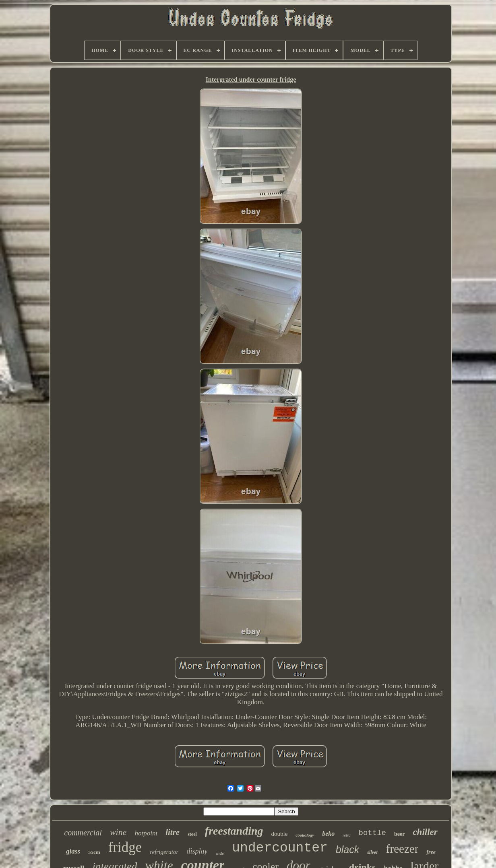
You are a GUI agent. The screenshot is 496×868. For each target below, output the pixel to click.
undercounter (280, 848)
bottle (372, 833)
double (280, 834)
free (431, 852)
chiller (425, 832)
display (197, 851)
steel (192, 834)
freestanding (234, 831)
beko (328, 834)
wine (118, 832)
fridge (125, 847)
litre (173, 832)
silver (373, 852)
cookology (305, 835)
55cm (94, 852)
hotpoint (146, 833)
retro (346, 835)
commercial (83, 833)
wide (220, 853)
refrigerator (164, 852)
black (347, 849)
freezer (402, 849)
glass (73, 851)
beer (399, 834)
